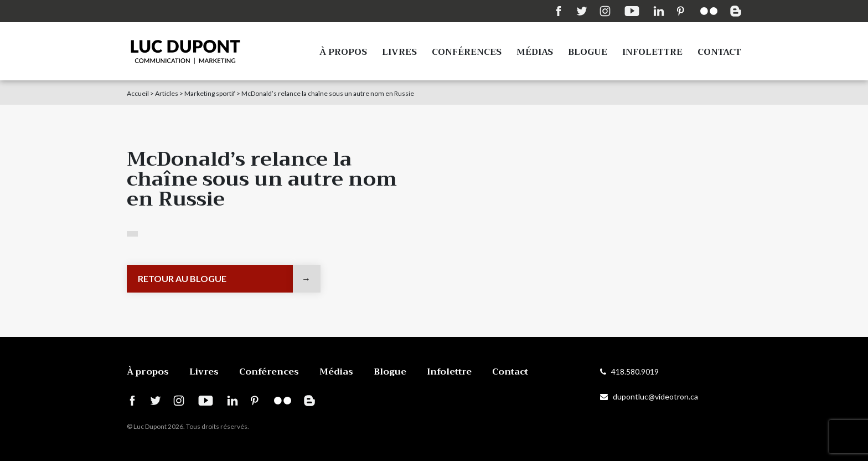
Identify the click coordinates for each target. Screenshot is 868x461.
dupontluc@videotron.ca (649, 396)
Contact (719, 52)
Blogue (588, 52)
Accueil (138, 93)
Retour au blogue (182, 278)
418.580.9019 (629, 372)
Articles (167, 93)
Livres (399, 52)
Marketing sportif (210, 93)
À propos (343, 52)
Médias (535, 52)
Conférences (467, 52)
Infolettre (652, 52)
